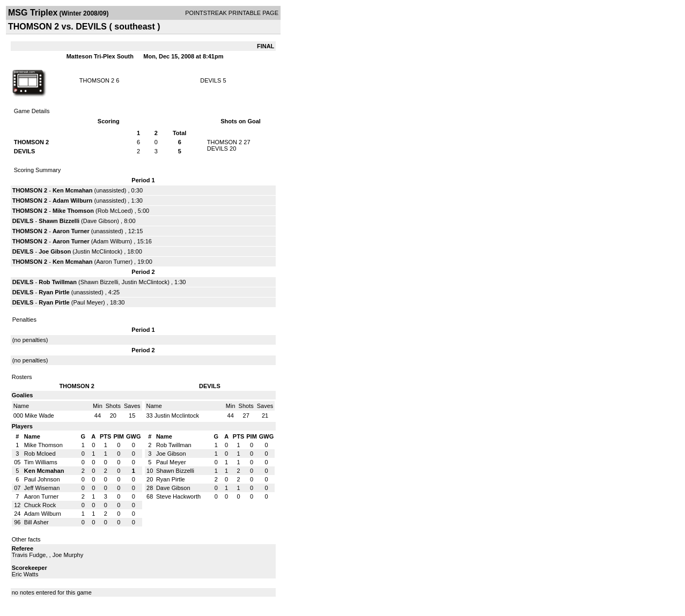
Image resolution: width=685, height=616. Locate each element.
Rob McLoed (114, 211)
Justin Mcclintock (177, 415)
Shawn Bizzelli (59, 221)
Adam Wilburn (72, 201)
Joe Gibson (55, 251)
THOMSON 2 (97, 80)
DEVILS (211, 80)
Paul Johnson (42, 479)
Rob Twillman (58, 282)
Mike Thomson (73, 211)
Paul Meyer (88, 302)
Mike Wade (39, 415)
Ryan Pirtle (54, 292)
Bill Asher (36, 522)
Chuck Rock (40, 505)
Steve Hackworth (178, 496)
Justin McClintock (98, 251)
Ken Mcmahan (73, 190)
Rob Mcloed (40, 454)
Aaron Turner (71, 231)
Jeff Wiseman (42, 488)
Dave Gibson (100, 221)
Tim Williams (41, 462)
